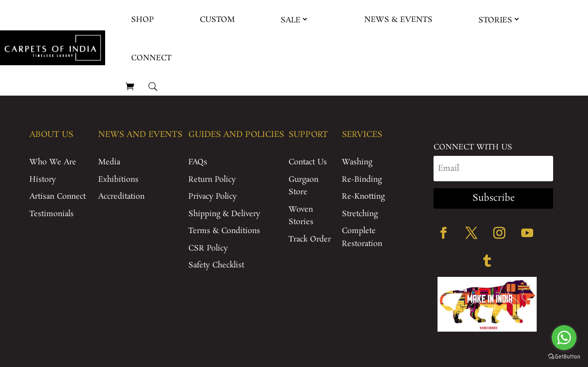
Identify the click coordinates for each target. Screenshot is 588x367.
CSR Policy (208, 248)
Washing (357, 162)
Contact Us (308, 162)
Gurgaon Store (303, 186)
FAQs (198, 162)
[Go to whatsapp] (564, 338)
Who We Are (53, 162)
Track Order (310, 239)
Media (109, 162)
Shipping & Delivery (224, 214)
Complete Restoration (362, 237)
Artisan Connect (58, 196)
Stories (495, 20)
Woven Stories (301, 216)
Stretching (360, 214)
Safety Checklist (216, 265)
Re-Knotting (363, 196)
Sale (291, 20)
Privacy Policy (213, 196)
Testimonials (52, 214)
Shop (143, 20)
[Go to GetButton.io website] (564, 357)
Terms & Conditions (224, 231)
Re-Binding (362, 180)
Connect (151, 58)
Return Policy (212, 180)
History (43, 180)
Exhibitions (118, 180)
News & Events (398, 20)
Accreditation (121, 196)
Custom (217, 20)
